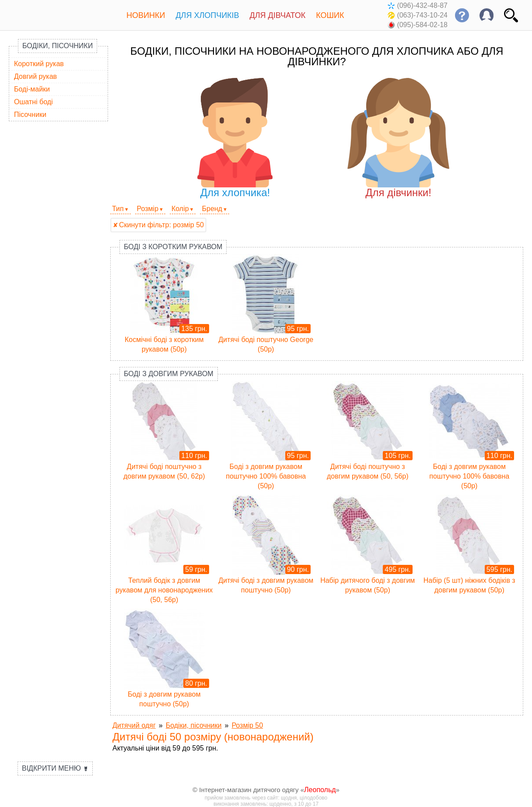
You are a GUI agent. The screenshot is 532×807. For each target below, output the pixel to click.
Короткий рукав (39, 64)
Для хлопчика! (235, 138)
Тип (118, 209)
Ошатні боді (33, 102)
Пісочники (30, 115)
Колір (180, 209)
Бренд (212, 209)
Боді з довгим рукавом (169, 374)
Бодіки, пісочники (58, 46)
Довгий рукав (35, 76)
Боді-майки (32, 89)
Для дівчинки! (398, 138)
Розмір (148, 209)
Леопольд (320, 790)
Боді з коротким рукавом (173, 247)
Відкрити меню (55, 768)
